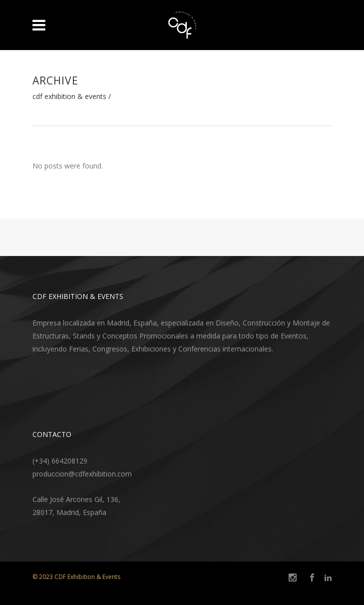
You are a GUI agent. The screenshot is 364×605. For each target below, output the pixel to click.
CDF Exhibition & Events (69, 96)
